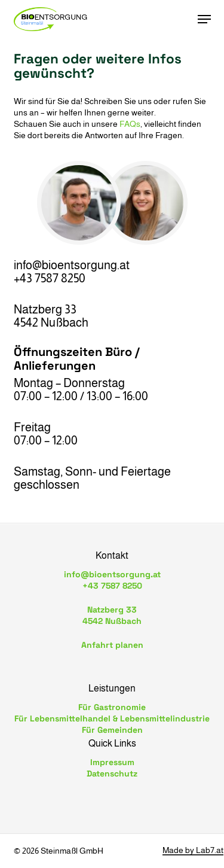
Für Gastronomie (112, 707)
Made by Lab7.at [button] (193, 850)
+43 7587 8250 (112, 586)
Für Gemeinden (112, 730)
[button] (204, 19)
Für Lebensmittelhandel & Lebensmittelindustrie (112, 718)
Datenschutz (112, 773)
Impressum (112, 762)
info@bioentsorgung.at (112, 574)
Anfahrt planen (112, 645)
